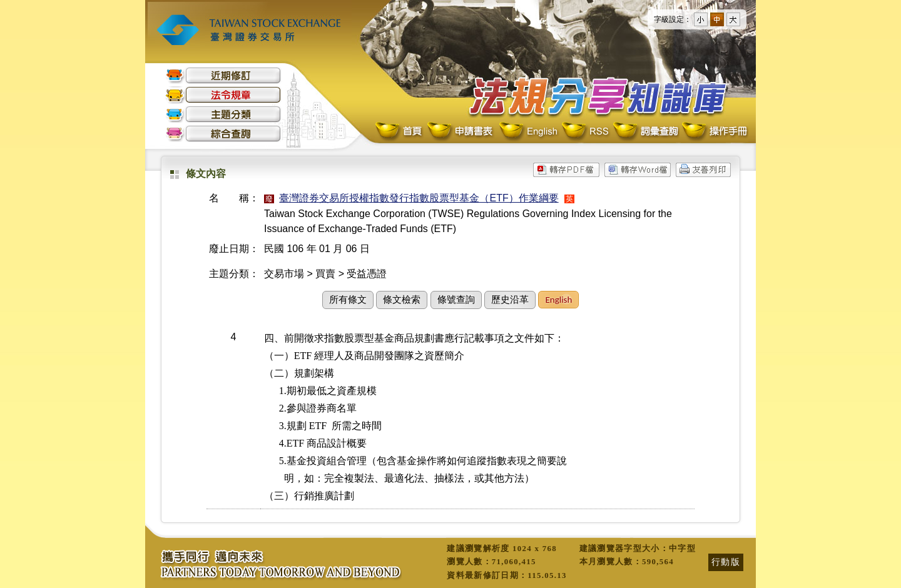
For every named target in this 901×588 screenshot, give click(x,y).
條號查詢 (456, 300)
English (528, 132)
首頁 (400, 132)
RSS (585, 132)
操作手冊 (714, 132)
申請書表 (461, 132)
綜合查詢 (223, 134)
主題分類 (223, 114)
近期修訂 (223, 75)
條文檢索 (402, 300)
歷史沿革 (510, 300)
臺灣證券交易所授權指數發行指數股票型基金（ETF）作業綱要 (419, 198)
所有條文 (348, 300)
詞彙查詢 (645, 132)
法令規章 (223, 95)
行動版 (726, 562)
